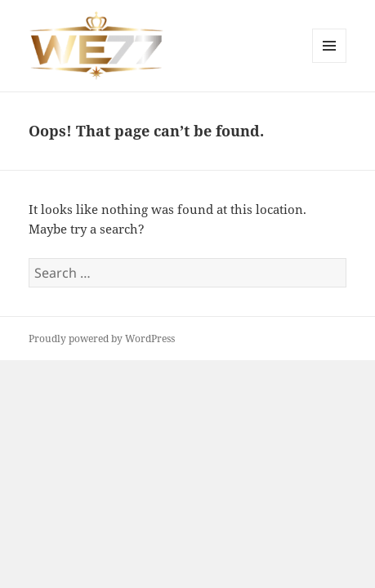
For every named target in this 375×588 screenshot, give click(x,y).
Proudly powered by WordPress (102, 339)
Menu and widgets (330, 62)
